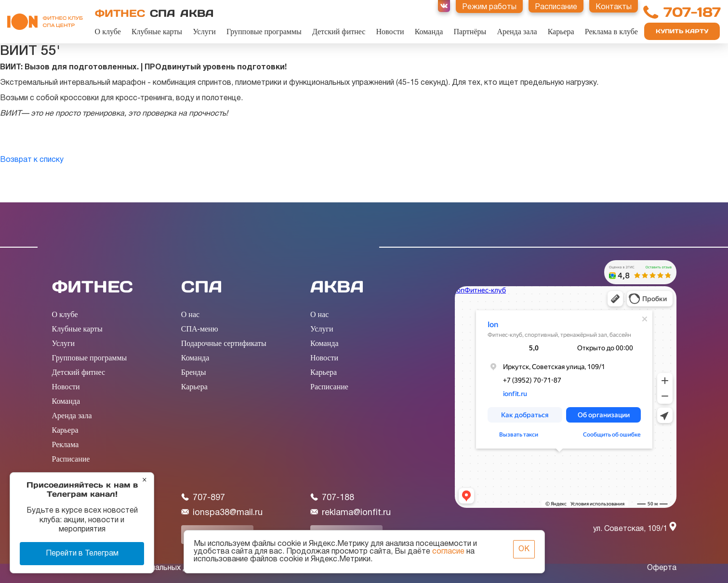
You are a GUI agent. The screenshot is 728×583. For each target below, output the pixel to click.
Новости (390, 32)
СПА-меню (200, 329)
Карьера (561, 32)
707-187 (692, 12)
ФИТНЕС (120, 13)
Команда (429, 32)
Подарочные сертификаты (224, 343)
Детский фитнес (339, 32)
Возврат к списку (32, 160)
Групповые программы (264, 32)
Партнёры (470, 32)
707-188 (332, 497)
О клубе (108, 32)
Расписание (71, 459)
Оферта (662, 568)
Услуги (204, 32)
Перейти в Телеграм (82, 554)
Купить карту (682, 31)
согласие (448, 552)
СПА (163, 13)
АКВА (197, 13)
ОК (524, 549)
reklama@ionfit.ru (351, 512)
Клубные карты (157, 32)
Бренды (194, 372)
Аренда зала (517, 32)
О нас (190, 314)
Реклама (66, 444)
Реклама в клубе (611, 32)
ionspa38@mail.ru (222, 512)
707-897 (203, 497)
